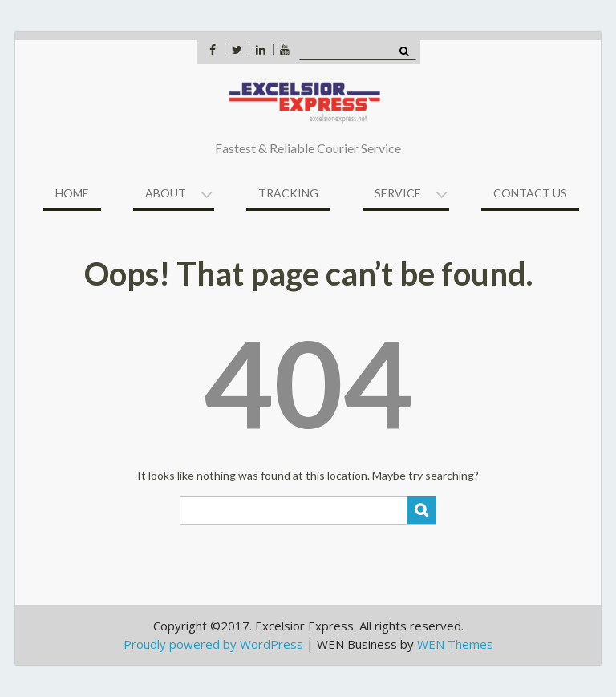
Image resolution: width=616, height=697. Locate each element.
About (166, 193)
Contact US (530, 193)
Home (72, 193)
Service (398, 193)
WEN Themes (455, 644)
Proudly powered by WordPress (213, 644)
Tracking (288, 193)
